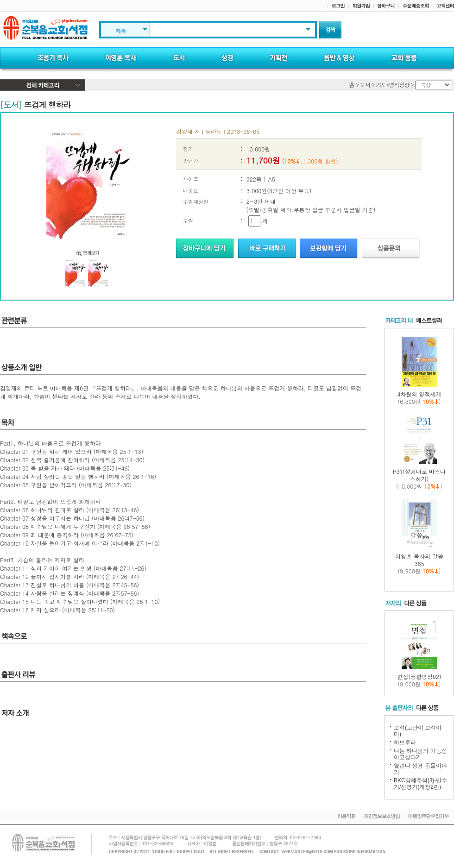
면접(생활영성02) (419, 676)
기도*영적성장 (392, 85)
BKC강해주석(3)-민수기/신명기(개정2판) (420, 784)
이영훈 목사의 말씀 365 (419, 560)
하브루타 (405, 742)
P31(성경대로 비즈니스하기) (419, 475)
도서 (365, 85)
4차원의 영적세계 (419, 394)
